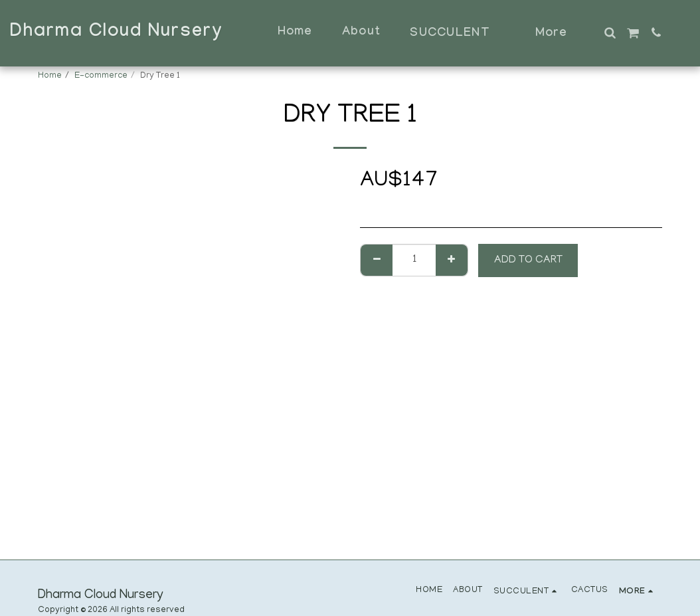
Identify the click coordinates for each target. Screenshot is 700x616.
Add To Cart (528, 260)
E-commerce (101, 76)
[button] (610, 33)
